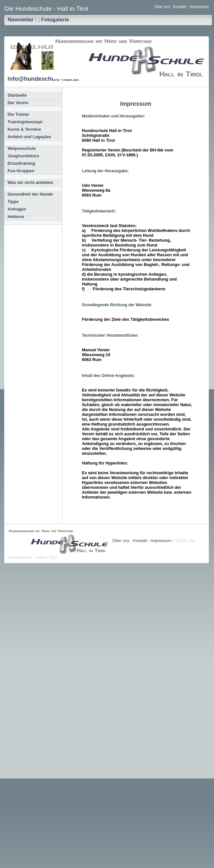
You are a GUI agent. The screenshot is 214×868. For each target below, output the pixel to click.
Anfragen (17, 209)
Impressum (199, 7)
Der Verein (18, 103)
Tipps (13, 202)
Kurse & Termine (24, 129)
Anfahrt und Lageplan (29, 137)
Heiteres (16, 217)
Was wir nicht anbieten (30, 182)
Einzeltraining (21, 163)
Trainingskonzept (25, 122)
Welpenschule (22, 148)
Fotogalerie (55, 20)
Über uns (162, 7)
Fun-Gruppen (21, 171)
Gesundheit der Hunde (30, 194)
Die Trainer (18, 114)
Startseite (17, 95)
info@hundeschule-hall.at (43, 79)
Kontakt (180, 7)
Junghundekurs (23, 156)
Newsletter (21, 20)
